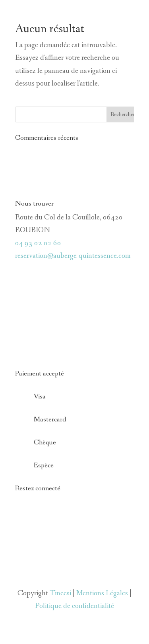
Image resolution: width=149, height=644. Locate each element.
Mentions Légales (102, 593)
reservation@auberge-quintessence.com (73, 256)
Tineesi (60, 593)
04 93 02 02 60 (38, 243)
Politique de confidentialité (74, 606)
